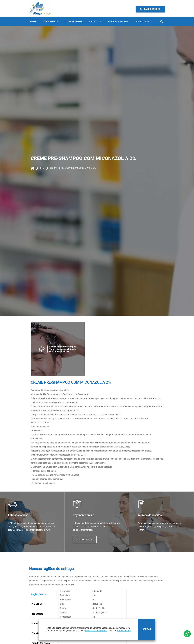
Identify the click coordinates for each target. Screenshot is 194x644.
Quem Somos (50, 22)
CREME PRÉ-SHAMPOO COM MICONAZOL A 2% (73, 168)
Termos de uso (124, 631)
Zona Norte (37, 604)
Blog (42, 168)
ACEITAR (147, 629)
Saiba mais (85, 540)
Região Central (39, 594)
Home (33, 22)
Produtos (95, 22)
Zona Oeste (37, 614)
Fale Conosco (144, 22)
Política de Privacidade (96, 631)
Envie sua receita (118, 22)
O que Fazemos (73, 22)
